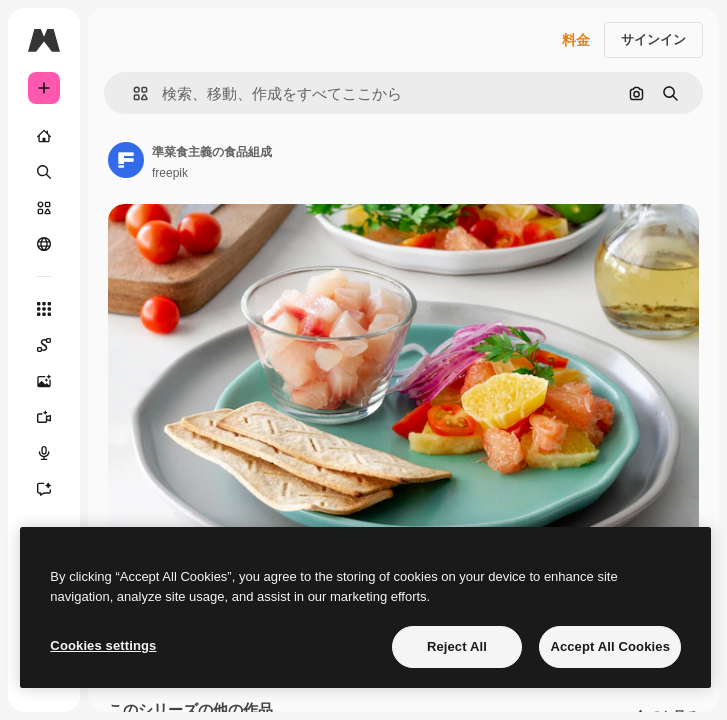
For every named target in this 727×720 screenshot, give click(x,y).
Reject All (457, 646)
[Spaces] (44, 345)
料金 (576, 40)
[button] (132, 93)
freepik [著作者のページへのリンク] (170, 173)
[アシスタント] (44, 489)
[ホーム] (44, 136)
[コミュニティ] (44, 244)
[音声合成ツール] (44, 453)
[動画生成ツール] (44, 417)
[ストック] (44, 208)
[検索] (44, 172)
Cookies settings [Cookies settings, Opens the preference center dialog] (103, 645)
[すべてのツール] (44, 309)
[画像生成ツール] (44, 381)
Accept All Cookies (610, 646)
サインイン (653, 39)
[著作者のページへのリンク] (126, 160)
